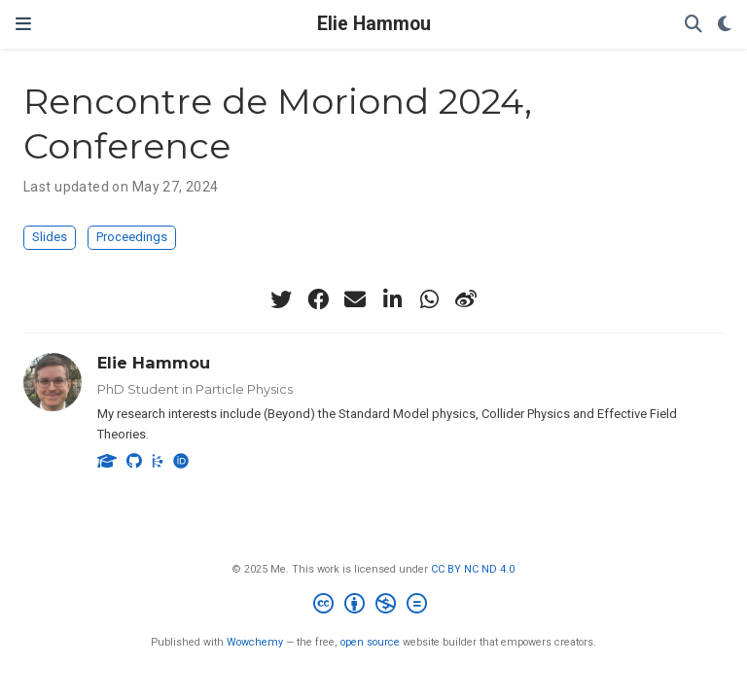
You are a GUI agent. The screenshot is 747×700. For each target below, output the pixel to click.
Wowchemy (255, 642)
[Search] (694, 25)
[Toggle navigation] (23, 24)
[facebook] (318, 299)
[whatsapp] (429, 299)
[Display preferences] (725, 25)
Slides (50, 237)
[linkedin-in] (392, 299)
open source (370, 642)
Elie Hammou (374, 24)
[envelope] (355, 299)
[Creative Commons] (374, 606)
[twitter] (281, 299)
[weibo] (466, 299)
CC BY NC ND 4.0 (473, 569)
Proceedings (132, 237)
